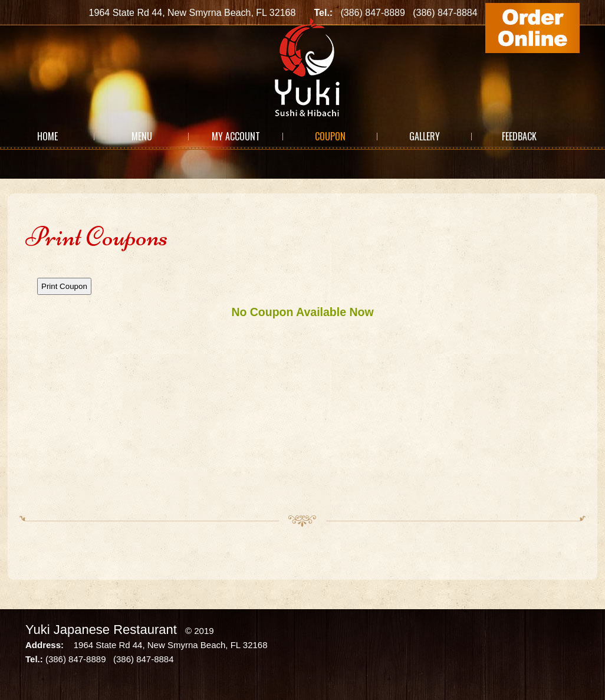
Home (47, 136)
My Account (236, 136)
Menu (142, 136)
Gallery (425, 136)
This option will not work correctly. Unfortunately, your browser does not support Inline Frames (302, 384)
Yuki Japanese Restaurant (101, 630)
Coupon (330, 136)
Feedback (519, 136)
